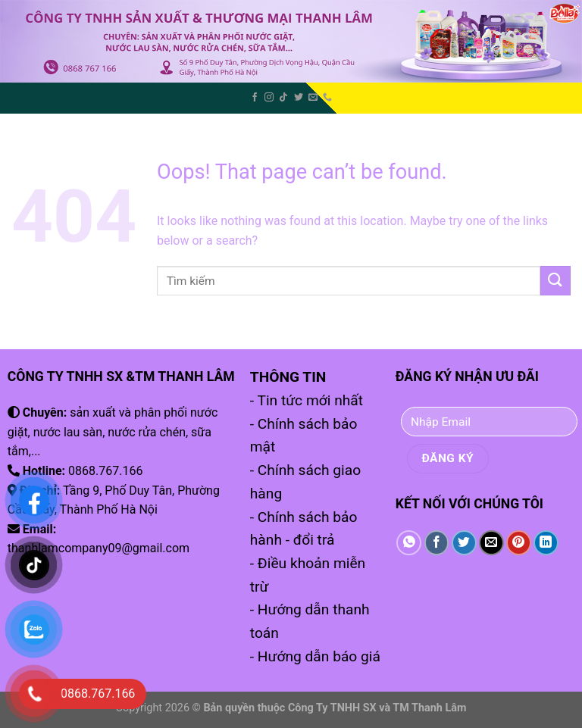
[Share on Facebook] (437, 543)
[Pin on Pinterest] (519, 543)
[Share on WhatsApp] (409, 543)
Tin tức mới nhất (310, 400)
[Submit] (555, 281)
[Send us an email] (313, 98)
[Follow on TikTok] (283, 98)
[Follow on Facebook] (255, 98)
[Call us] (327, 98)
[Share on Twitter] (464, 543)
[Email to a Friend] (491, 543)
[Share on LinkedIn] (546, 543)
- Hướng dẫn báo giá (315, 656)
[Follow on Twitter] (299, 98)
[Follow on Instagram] (269, 98)
